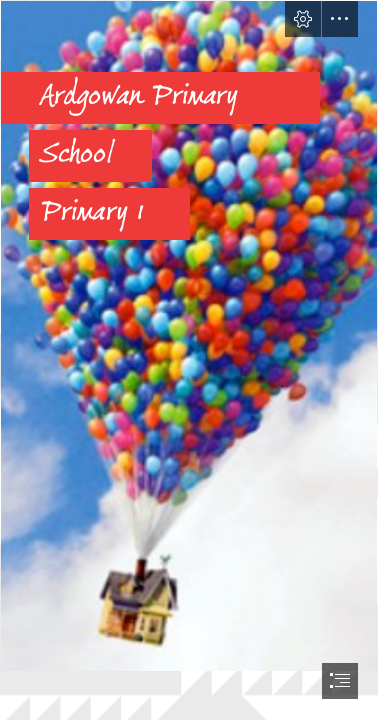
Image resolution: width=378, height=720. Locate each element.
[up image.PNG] (189, 336)
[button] (303, 19)
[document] (189, 360)
